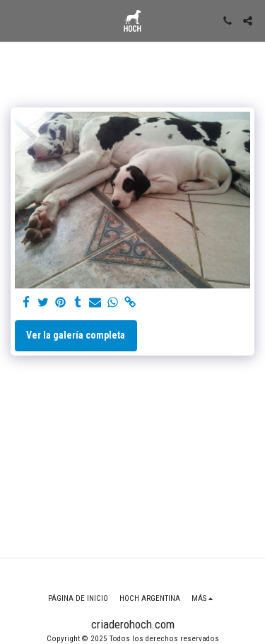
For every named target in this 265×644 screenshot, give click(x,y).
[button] (16, 21)
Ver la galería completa (76, 335)
